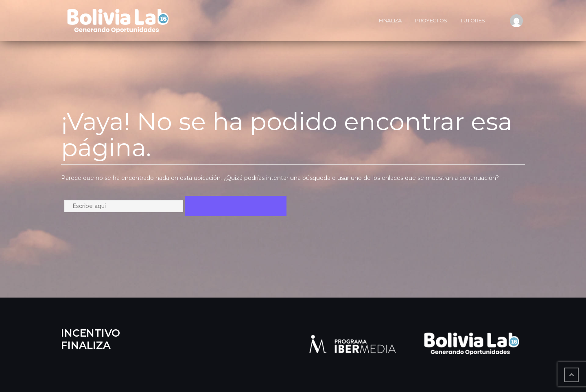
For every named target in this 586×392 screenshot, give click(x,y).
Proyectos (431, 20)
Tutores (472, 20)
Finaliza (390, 20)
